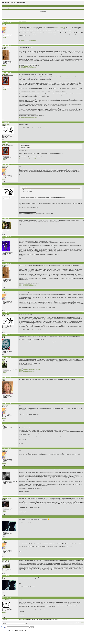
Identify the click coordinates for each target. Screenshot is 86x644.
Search (15, 6)
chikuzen (4, 470)
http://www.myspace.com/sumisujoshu (27, 371)
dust (3, 519)
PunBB (82, 622)
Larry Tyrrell (5, 25)
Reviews (24, 21)
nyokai (4, 379)
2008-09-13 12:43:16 (6, 164)
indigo (4, 239)
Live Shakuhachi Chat (22, 4)
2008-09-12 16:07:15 (6, 45)
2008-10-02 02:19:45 (6, 357)
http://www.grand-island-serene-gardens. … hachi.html (30, 369)
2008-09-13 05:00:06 (6, 122)
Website (4, 38)
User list (7, 6)
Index (3, 6)
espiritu (4, 425)
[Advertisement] (23, 15)
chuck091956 (5, 600)
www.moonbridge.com (61, 27)
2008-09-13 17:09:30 (6, 218)
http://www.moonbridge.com (32, 62)
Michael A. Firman (7, 498)
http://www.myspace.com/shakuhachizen (27, 67)
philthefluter (5, 48)
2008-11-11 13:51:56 (6, 517)
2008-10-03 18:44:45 (6, 404)
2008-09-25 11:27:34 (6, 237)
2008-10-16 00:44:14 (6, 423)
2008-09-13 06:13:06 (6, 142)
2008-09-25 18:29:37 (6, 290)
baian (4, 337)
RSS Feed (29, 6)
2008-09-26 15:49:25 (6, 335)
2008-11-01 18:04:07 (6, 448)
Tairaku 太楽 (5, 74)
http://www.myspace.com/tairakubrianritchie (28, 118)
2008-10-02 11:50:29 (6, 377)
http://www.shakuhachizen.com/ (25, 66)
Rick (3, 220)
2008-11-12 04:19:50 (6, 559)
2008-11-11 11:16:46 (6, 468)
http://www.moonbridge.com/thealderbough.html (29, 40)
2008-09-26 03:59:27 (6, 313)
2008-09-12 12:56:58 (6, 23)
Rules (12, 6)
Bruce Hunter (6, 124)
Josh (3, 359)
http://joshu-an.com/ (23, 370)
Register (20, 6)
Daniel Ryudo (6, 561)
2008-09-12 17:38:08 (6, 72)
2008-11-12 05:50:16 (6, 576)
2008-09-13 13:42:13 (6, 184)
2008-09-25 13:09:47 (6, 263)
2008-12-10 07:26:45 (6, 598)
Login (24, 6)
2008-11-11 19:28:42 (6, 539)
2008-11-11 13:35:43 (6, 496)
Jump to (15, 623)
